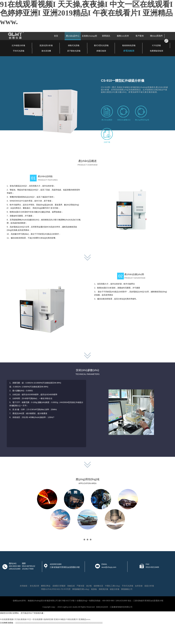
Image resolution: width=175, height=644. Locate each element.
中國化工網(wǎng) (112, 586)
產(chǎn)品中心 (73, 36)
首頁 (56, 36)
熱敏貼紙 (71, 586)
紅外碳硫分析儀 (18, 45)
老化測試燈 (34, 586)
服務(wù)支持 (123, 36)
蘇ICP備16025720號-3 (67, 601)
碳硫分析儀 (149, 586)
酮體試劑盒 (46, 586)
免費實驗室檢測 (156, 51)
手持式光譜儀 (19, 51)
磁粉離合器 (98, 586)
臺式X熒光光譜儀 (101, 45)
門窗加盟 (80, 586)
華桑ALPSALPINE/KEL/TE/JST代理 (56, 589)
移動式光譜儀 (74, 45)
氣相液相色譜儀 (129, 45)
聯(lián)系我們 (156, 36)
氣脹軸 (94, 589)
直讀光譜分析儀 (46, 45)
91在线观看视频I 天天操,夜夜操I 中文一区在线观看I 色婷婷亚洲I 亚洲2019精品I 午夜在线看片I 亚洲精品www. (86, 13)
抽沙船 (89, 586)
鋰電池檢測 (129, 51)
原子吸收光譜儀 (74, 51)
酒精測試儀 (103, 589)
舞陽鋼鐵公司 (127, 589)
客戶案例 (140, 36)
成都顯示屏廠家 (59, 586)
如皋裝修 (139, 586)
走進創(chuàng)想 (89, 36)
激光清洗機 (46, 51)
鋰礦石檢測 (101, 51)
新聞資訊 (106, 36)
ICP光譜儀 (156, 45)
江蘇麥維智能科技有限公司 (121, 607)
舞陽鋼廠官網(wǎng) (81, 589)
